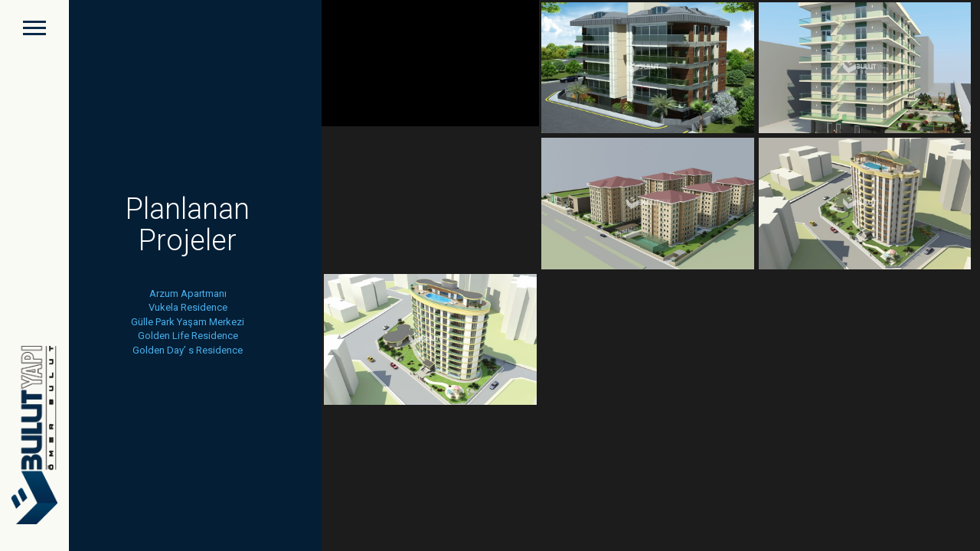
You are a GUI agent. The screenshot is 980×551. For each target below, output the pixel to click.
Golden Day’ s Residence (188, 350)
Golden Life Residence (188, 336)
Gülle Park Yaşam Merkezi (188, 322)
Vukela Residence (188, 307)
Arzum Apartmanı (188, 293)
